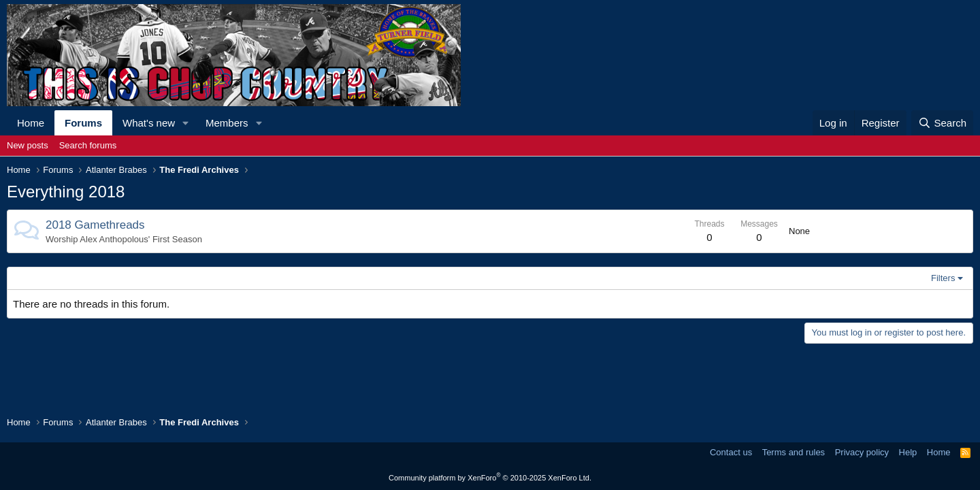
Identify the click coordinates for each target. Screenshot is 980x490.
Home (31, 123)
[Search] (942, 123)
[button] (186, 123)
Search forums (88, 145)
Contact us (731, 452)
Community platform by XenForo (490, 478)
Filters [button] (943, 278)
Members (227, 123)
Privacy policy (862, 452)
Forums (83, 123)
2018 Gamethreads (95, 225)
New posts (28, 145)
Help (908, 452)
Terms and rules (794, 452)
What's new (149, 123)
